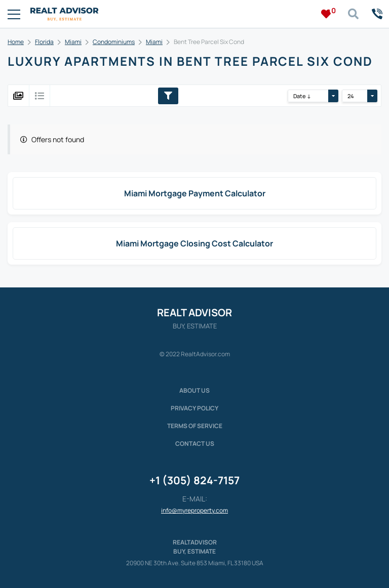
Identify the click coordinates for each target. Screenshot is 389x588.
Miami (73, 42)
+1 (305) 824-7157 (194, 480)
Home (16, 42)
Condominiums (114, 42)
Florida (44, 42)
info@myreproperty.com (194, 510)
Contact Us (195, 444)
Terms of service (195, 426)
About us (194, 390)
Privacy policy (194, 408)
